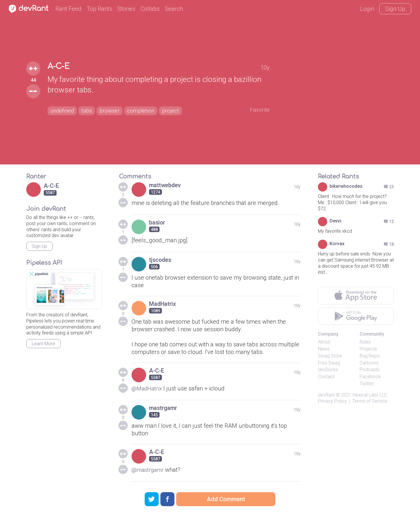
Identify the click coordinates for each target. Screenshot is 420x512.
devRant (326, 395)
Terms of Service (370, 401)
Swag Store (330, 356)
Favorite (259, 110)
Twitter (367, 384)
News (324, 349)
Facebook (370, 377)
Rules (365, 342)
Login (367, 9)
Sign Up (395, 9)
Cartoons (369, 363)
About (324, 342)
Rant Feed (68, 9)
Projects (368, 349)
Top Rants (99, 9)
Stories (126, 9)
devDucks (328, 370)
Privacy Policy (332, 401)
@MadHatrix (148, 388)
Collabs (150, 9)
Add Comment (226, 499)
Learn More (43, 344)
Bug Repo (370, 356)
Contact (326, 377)
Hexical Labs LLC (370, 395)
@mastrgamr (149, 470)
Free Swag (329, 363)
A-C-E (60, 66)
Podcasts (370, 370)
